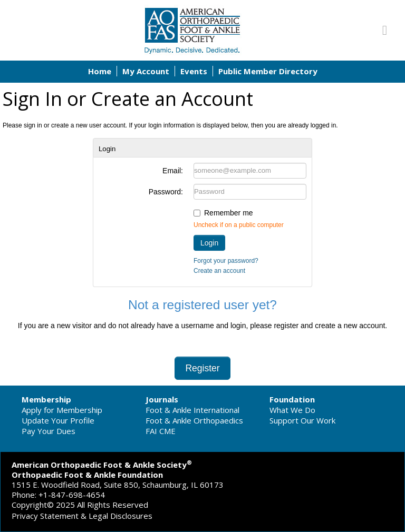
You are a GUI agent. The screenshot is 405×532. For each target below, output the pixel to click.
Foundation (292, 399)
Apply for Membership (62, 410)
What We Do (292, 410)
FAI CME (161, 431)
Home (100, 71)
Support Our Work (302, 420)
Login (209, 243)
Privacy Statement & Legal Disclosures (82, 516)
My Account (146, 71)
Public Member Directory (268, 71)
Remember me (229, 213)
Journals (162, 399)
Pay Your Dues (49, 431)
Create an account (219, 271)
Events (194, 71)
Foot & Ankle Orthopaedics (194, 420)
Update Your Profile (58, 420)
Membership (46, 399)
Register (202, 368)
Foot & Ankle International (192, 410)
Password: (166, 192)
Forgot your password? (226, 261)
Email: (173, 171)
